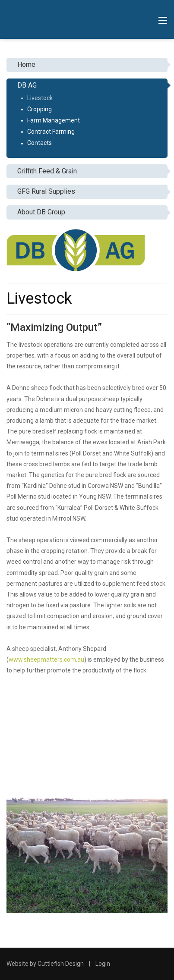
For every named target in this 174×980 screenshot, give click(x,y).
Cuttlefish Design (61, 964)
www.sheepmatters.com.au (46, 660)
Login (103, 964)
